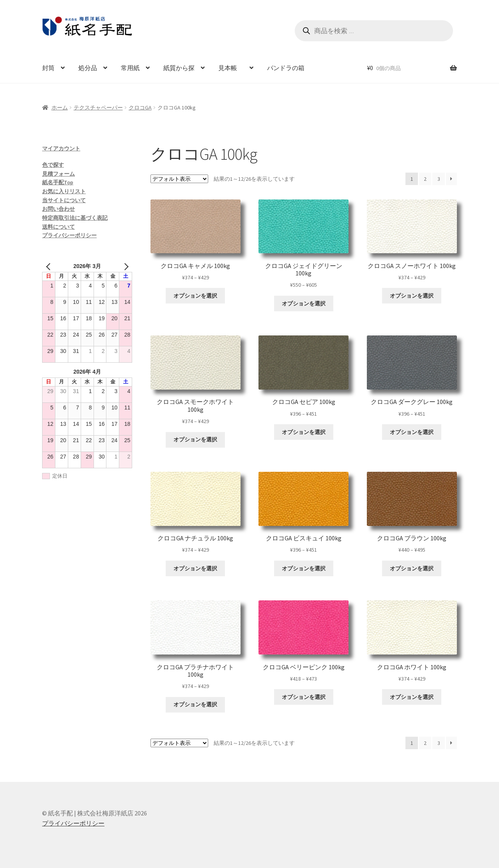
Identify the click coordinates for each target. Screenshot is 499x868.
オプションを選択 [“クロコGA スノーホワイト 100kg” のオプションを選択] (412, 296)
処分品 (88, 68)
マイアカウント (61, 148)
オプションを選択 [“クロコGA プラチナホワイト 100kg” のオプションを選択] (195, 704)
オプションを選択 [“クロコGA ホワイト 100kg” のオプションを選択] (412, 697)
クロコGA (140, 108)
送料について (58, 227)
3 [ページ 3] (439, 179)
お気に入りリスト (64, 191)
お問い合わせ (58, 209)
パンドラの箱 (286, 68)
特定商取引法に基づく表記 (75, 218)
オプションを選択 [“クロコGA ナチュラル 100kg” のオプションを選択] (195, 568)
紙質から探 (179, 68)
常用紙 (130, 68)
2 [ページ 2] (425, 179)
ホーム (60, 108)
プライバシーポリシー (69, 235)
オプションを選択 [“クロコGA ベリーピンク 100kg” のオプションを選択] (304, 697)
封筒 (48, 68)
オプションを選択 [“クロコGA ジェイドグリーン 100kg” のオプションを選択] (304, 303)
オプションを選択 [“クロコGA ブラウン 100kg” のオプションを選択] (412, 568)
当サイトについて (64, 200)
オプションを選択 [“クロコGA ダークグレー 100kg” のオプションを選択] (412, 432)
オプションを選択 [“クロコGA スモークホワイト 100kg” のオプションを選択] (195, 439)
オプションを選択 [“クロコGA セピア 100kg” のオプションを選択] (304, 432)
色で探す (53, 165)
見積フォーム (58, 174)
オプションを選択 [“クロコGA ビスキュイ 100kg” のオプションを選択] (304, 568)
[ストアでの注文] (179, 179)
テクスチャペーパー (98, 108)
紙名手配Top (58, 182)
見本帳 (231, 68)
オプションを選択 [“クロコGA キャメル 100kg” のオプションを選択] (195, 296)
